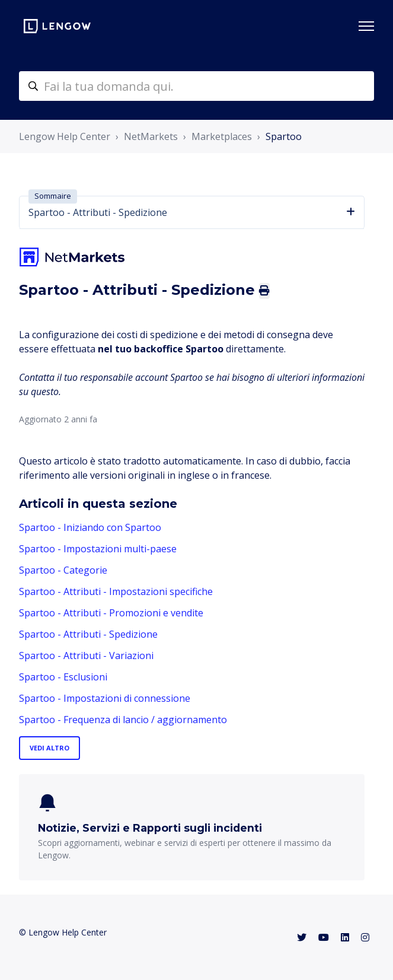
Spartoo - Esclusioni (63, 677)
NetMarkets (151, 136)
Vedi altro (49, 748)
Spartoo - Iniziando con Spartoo (90, 527)
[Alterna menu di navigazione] (366, 26)
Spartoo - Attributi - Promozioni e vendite (111, 613)
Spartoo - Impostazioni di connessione (105, 698)
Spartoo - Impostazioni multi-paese (98, 549)
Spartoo (284, 136)
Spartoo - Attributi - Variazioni (86, 656)
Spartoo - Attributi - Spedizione (88, 634)
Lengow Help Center (65, 136)
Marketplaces (222, 136)
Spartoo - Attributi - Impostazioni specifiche (116, 591)
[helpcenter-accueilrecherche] (196, 86)
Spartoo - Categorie (63, 570)
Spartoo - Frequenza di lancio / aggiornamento (123, 720)
